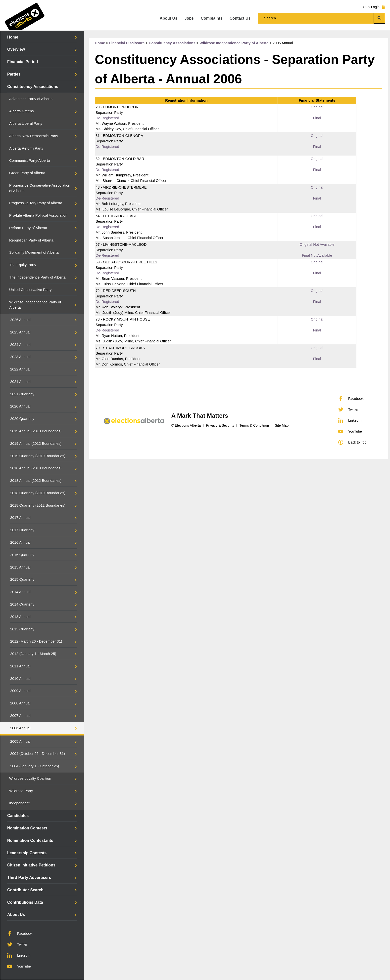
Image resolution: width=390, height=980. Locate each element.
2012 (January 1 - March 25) (33, 654)
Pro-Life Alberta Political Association (38, 215)
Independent (19, 803)
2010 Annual (20, 679)
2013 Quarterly (22, 629)
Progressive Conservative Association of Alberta (40, 188)
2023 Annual (20, 357)
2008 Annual (20, 703)
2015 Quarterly (22, 579)
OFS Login (374, 7)
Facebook (20, 934)
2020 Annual (20, 406)
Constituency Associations (33, 87)
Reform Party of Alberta (28, 228)
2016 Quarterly (22, 555)
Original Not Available (317, 245)
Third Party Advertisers (29, 878)
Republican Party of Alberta (31, 240)
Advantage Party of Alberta (31, 99)
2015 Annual (20, 567)
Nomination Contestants (30, 840)
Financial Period (23, 62)
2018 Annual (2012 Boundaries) (36, 481)
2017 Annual (20, 518)
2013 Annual (20, 617)
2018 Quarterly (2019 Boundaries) (38, 493)
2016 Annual (20, 542)
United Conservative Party (30, 290)
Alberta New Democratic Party (34, 136)
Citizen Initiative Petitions (31, 865)
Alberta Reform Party (26, 148)
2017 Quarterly (22, 530)
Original (317, 107)
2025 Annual (20, 332)
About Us (16, 915)
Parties (14, 74)
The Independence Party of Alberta (37, 277)
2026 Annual (20, 320)
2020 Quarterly (22, 419)
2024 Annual (20, 345)
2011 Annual (20, 666)
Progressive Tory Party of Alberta (36, 203)
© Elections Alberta (186, 425)
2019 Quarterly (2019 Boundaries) (38, 456)
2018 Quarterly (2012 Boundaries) (38, 505)
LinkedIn (19, 955)
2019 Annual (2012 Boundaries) (36, 444)
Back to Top (352, 442)
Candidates (18, 816)
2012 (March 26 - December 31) (36, 641)
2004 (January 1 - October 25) (35, 766)
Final (317, 118)
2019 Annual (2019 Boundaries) (36, 431)
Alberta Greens (22, 111)
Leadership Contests (27, 853)
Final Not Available (317, 255)
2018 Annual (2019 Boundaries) (36, 468)
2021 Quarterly (22, 394)
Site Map (282, 425)
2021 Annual (20, 382)
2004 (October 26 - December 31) (38, 754)
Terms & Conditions (255, 425)
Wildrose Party (21, 791)
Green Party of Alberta (27, 173)
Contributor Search (25, 890)
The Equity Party (23, 265)
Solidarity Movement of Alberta (34, 252)
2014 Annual (20, 592)
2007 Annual (20, 716)
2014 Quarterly (22, 604)
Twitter (17, 944)
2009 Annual (20, 691)
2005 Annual (20, 741)
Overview (16, 49)
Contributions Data (25, 902)
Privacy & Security (220, 425)
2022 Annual (20, 369)
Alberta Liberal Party (26, 123)
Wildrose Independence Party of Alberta (35, 305)
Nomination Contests (27, 828)
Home (13, 37)
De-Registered (107, 118)
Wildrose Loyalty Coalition (30, 778)
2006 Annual (20, 728)
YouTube (19, 966)
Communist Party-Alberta (30, 161)
